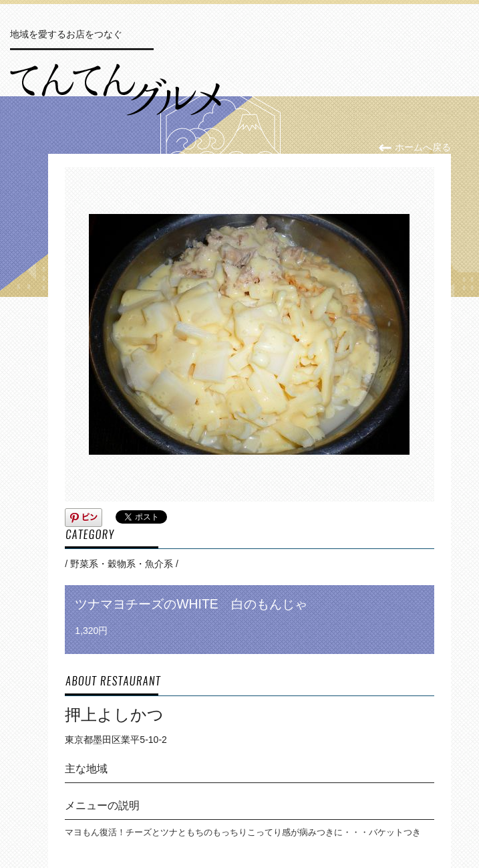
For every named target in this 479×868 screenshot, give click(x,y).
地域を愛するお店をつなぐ (66, 34)
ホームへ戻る (415, 147)
